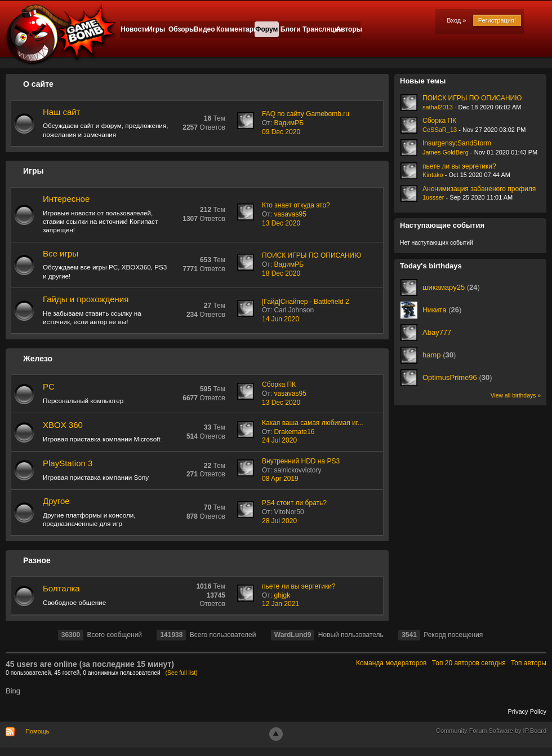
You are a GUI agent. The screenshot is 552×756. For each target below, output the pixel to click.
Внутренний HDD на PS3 (301, 461)
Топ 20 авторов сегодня (469, 663)
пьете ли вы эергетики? (299, 586)
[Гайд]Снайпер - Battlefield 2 (306, 302)
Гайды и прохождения (86, 299)
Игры (156, 29)
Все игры (61, 253)
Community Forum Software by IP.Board (491, 731)
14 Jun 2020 (281, 319)
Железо (38, 359)
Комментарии (235, 29)
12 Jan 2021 (281, 604)
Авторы (348, 29)
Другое (56, 501)
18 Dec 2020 (281, 273)
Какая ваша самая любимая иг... (313, 423)
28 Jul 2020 (279, 521)
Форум (266, 29)
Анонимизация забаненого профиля (479, 189)
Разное (37, 560)
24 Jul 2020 (279, 440)
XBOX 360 (63, 425)
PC (49, 386)
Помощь (37, 731)
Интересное (66, 199)
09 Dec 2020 (281, 132)
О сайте (38, 84)
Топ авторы (529, 663)
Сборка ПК (279, 384)
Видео (204, 29)
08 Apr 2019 (280, 479)
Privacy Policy (527, 711)
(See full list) (182, 673)
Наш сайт (61, 112)
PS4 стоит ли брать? (294, 503)
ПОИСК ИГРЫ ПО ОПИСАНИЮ (311, 255)
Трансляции (319, 29)
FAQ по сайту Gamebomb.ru (306, 114)
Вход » (456, 20)
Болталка (61, 588)
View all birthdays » (516, 395)
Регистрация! (497, 20)
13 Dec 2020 (281, 223)
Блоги (291, 29)
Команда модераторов (391, 663)
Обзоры (181, 29)
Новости (133, 29)
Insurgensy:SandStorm (457, 143)
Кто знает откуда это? (296, 205)
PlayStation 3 (68, 463)
